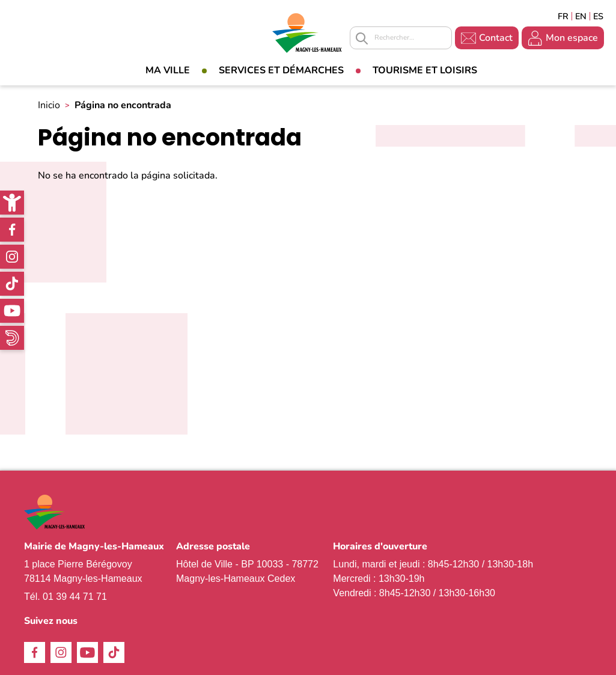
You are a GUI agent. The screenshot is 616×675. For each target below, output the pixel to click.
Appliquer (362, 38)
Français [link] (563, 16)
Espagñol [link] (599, 16)
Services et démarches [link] (281, 70)
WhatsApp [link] (12, 338)
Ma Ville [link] (168, 70)
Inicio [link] (49, 105)
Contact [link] (496, 38)
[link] (12, 203)
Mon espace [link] (572, 38)
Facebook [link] (12, 230)
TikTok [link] (12, 284)
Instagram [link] (12, 257)
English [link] (581, 16)
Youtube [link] (12, 311)
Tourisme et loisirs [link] (425, 70)
